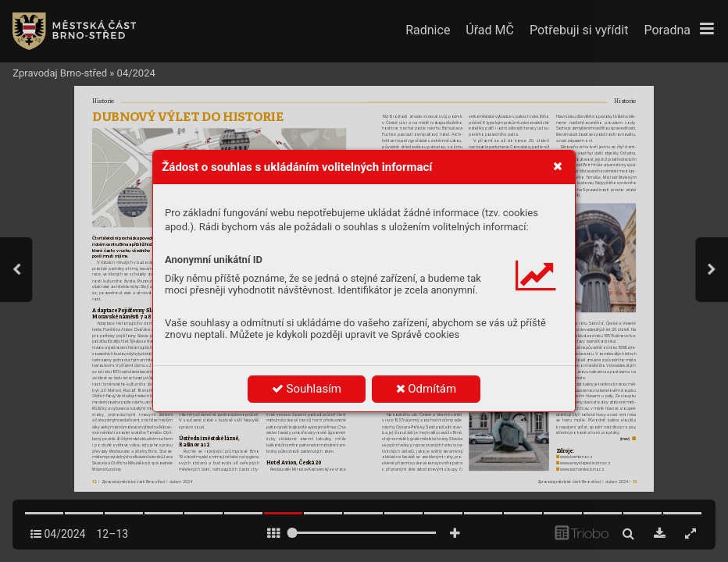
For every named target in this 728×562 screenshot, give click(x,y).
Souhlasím (307, 389)
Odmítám (426, 389)
